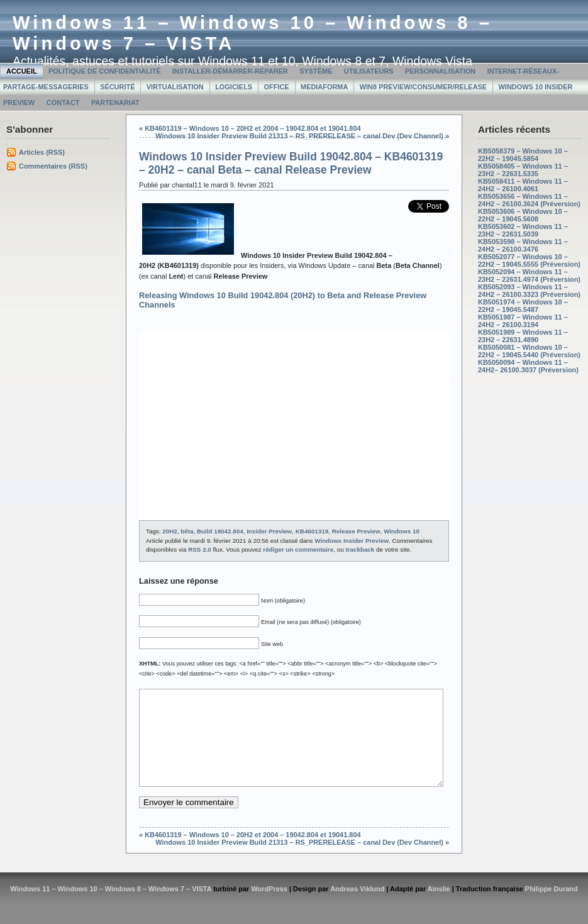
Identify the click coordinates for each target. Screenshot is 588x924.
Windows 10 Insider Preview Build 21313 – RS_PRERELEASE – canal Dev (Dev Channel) (299, 136)
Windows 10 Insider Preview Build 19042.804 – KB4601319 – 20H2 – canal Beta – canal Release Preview (291, 163)
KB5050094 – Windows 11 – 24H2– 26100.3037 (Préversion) (528, 366)
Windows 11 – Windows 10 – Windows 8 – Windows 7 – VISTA (111, 908)
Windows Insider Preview (352, 541)
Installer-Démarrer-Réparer (230, 71)
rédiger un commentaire (298, 549)
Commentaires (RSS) (53, 166)
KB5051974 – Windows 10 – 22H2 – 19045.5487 (523, 306)
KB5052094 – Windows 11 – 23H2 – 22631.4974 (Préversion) (529, 276)
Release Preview (356, 531)
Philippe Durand (552, 908)
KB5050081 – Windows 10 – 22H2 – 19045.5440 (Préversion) (529, 351)
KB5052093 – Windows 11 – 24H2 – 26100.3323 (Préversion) (529, 291)
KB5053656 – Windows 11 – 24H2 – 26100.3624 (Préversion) (529, 200)
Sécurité (117, 87)
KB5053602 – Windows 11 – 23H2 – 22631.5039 (523, 230)
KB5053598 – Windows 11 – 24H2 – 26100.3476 (523, 245)
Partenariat (115, 103)
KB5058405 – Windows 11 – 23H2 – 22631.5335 (523, 170)
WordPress (269, 908)
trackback (360, 549)
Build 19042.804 (220, 531)
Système (316, 71)
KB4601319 (312, 531)
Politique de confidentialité (105, 71)
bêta (187, 531)
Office (277, 87)
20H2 (170, 531)
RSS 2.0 (200, 549)
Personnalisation (440, 71)
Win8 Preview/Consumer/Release (423, 87)
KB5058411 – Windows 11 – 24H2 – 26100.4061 (523, 185)
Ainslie (439, 908)
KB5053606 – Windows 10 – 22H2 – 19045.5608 (523, 215)
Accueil (22, 71)
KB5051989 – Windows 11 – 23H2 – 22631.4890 (523, 336)
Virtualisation (175, 87)
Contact (63, 103)
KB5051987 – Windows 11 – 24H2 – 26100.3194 (523, 321)
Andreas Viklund (357, 908)
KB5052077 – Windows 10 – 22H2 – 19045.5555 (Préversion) (529, 260)
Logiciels (234, 87)
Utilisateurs (369, 71)
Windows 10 (402, 531)
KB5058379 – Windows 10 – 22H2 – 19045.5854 (523, 155)
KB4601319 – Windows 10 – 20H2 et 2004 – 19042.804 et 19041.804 (252, 128)
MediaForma (324, 87)
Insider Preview (269, 531)
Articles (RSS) (42, 152)
